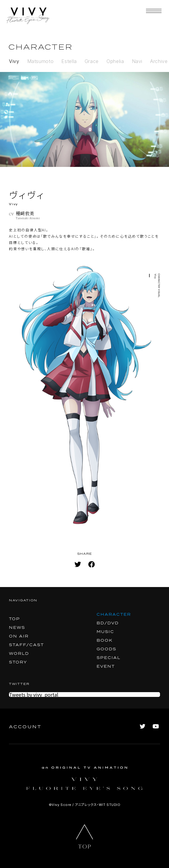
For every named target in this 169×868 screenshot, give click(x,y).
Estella (69, 61)
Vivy (14, 61)
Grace (91, 61)
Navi (137, 61)
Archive (159, 61)
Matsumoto (40, 61)
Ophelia (115, 61)
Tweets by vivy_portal (34, 695)
